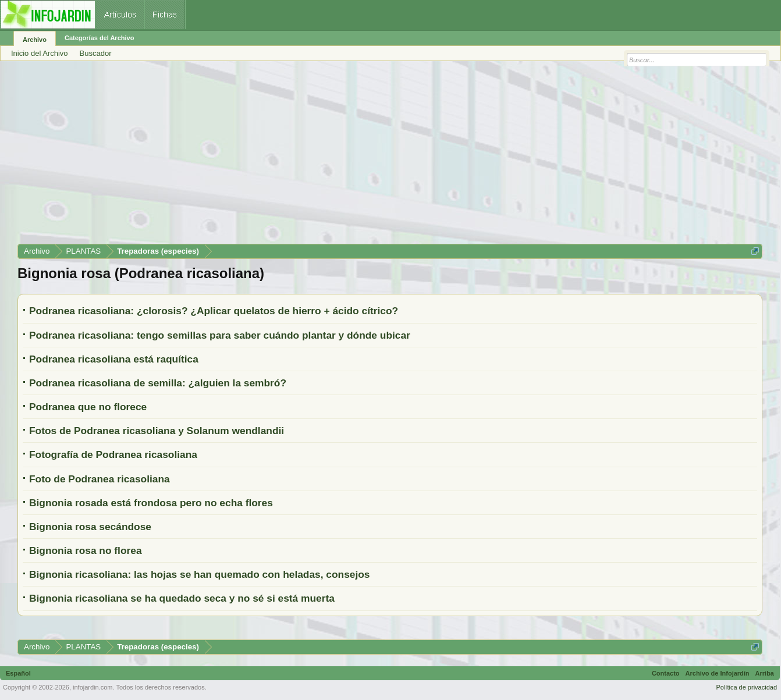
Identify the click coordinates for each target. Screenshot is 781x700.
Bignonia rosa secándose (90, 527)
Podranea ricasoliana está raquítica (114, 359)
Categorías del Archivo (99, 38)
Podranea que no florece (88, 407)
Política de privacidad (746, 687)
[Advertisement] (367, 157)
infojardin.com (93, 687)
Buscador (96, 53)
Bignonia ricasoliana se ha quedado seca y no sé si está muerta (182, 598)
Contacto (666, 673)
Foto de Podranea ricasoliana (100, 479)
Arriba (765, 673)
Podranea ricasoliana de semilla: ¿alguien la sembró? (158, 383)
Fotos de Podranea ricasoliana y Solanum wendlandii (157, 431)
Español (18, 673)
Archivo (35, 40)
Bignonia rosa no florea (86, 550)
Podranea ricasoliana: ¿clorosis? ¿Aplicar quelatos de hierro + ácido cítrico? (214, 311)
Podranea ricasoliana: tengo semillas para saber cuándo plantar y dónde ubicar (220, 335)
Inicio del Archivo (40, 53)
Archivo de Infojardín (718, 673)
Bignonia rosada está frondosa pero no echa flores (151, 503)
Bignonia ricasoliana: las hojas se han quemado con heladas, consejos (199, 574)
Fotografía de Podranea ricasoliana (113, 454)
